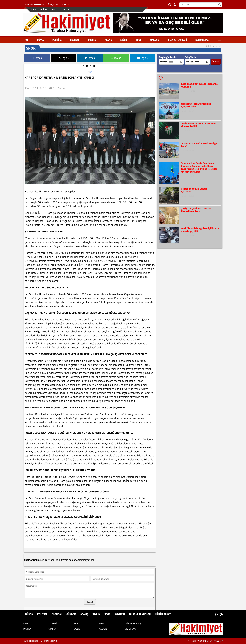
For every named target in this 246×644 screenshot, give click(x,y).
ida (57, 560)
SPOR (139, 40)
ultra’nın (64, 560)
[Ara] (219, 5)
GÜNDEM (92, 40)
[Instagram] (170, 5)
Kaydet (90, 602)
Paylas (37, 58)
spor (52, 560)
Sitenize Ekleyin (49, 641)
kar (47, 560)
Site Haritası (31, 641)
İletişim (43, 10)
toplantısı (81, 560)
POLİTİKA (57, 40)
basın (72, 560)
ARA (216, 62)
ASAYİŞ (108, 40)
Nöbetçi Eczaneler (60, 10)
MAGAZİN (155, 40)
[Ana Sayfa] (27, 40)
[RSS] (175, 5)
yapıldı (90, 560)
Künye (34, 10)
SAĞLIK (124, 40)
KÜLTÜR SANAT (203, 40)
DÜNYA (40, 40)
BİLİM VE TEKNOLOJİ (177, 40)
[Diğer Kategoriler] (220, 40)
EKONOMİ (75, 40)
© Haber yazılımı (206, 641)
